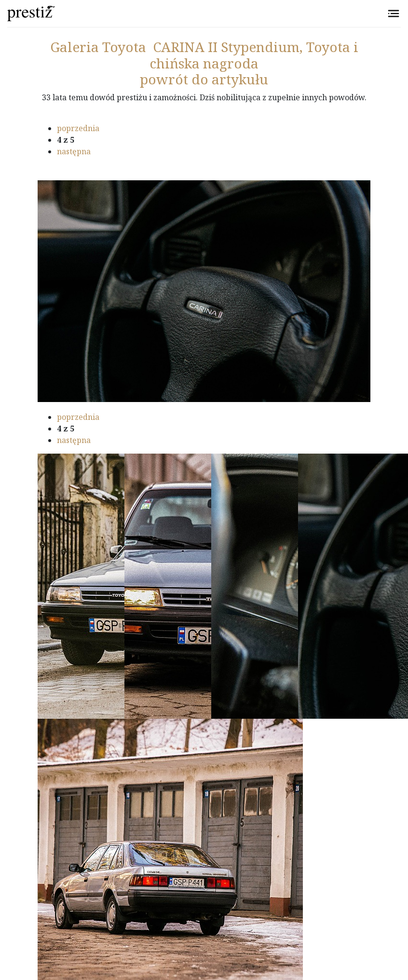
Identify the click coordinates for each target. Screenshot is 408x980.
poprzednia (78, 128)
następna (74, 151)
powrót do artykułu (204, 79)
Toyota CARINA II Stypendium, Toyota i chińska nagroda (204, 55)
